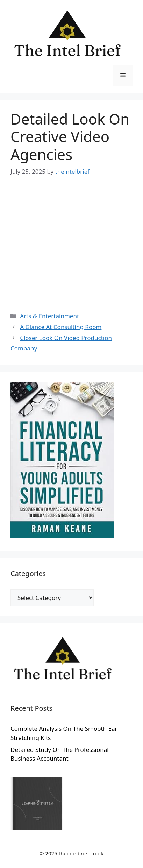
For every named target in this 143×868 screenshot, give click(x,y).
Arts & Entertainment (49, 316)
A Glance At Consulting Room (61, 327)
